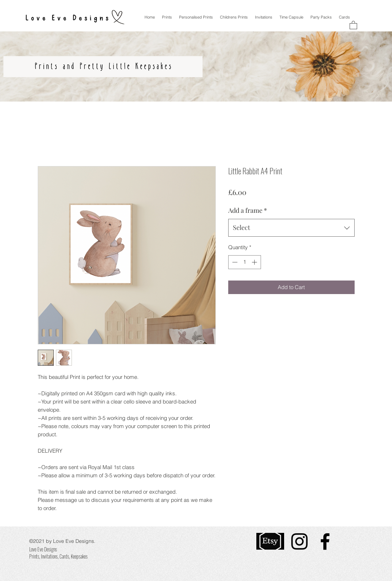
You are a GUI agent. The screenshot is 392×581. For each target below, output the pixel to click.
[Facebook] (325, 541)
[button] (353, 25)
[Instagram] (299, 541)
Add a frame (248, 210)
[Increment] (255, 262)
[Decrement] (234, 262)
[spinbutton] (244, 262)
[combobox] (291, 228)
